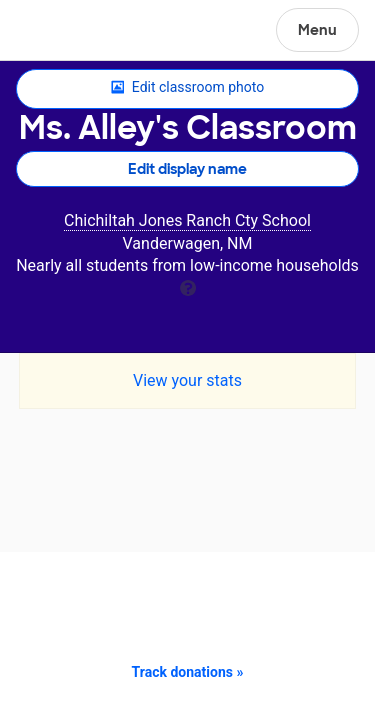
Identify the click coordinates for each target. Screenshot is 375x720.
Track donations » (188, 672)
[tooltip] (188, 286)
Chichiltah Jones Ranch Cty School (187, 220)
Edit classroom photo (187, 88)
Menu (317, 30)
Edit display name (187, 169)
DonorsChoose (63, 32)
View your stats (187, 380)
